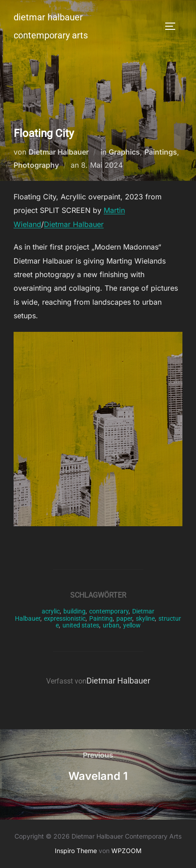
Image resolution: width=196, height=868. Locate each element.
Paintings (161, 152)
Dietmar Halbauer (59, 152)
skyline (145, 618)
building (74, 611)
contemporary (109, 611)
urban (111, 625)
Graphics (124, 152)
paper (124, 618)
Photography (36, 165)
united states (81, 625)
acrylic (51, 611)
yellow (132, 625)
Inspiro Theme (76, 851)
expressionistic (65, 618)
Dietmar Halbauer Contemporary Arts (51, 26)
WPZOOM (127, 851)
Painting (101, 618)
